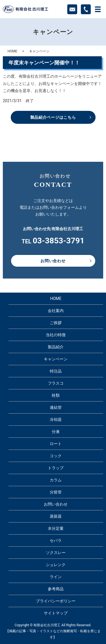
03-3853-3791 (59, 241)
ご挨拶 (56, 323)
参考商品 (56, 589)
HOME (12, 51)
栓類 (56, 395)
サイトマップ (56, 613)
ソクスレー (56, 553)
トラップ (56, 468)
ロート (56, 444)
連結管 (56, 407)
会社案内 (56, 311)
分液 (56, 432)
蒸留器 (56, 516)
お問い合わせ (53, 261)
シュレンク (56, 565)
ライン (56, 577)
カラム (56, 480)
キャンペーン (56, 359)
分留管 (56, 492)
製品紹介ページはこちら (53, 117)
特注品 (56, 371)
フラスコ (56, 383)
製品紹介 (56, 347)
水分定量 (56, 528)
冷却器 (56, 419)
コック (56, 456)
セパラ (56, 540)
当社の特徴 (56, 335)
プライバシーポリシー (56, 601)
